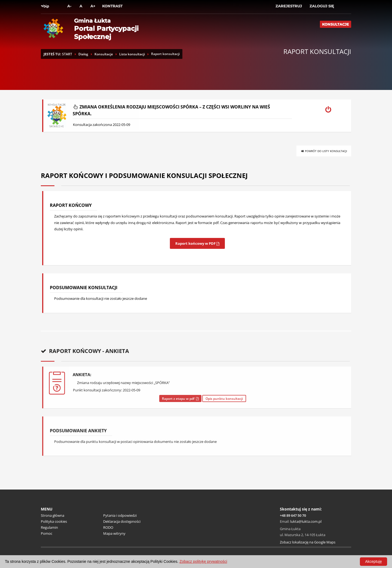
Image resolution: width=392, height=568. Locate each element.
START (67, 54)
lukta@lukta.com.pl (306, 521)
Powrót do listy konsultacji (324, 151)
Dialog (83, 54)
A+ (93, 6)
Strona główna (53, 515)
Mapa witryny (114, 533)
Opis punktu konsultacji (224, 399)
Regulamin (49, 527)
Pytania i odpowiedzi (120, 515)
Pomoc (47, 533)
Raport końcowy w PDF (197, 243)
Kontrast (112, 6)
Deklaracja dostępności (122, 521)
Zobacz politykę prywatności (203, 561)
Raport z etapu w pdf (180, 399)
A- (69, 6)
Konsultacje (336, 24)
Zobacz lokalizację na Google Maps (308, 542)
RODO (108, 527)
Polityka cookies (54, 521)
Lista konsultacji (132, 54)
